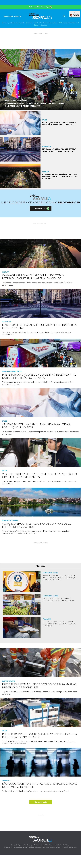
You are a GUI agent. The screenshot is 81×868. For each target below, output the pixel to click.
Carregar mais (41, 802)
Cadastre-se (39, 209)
